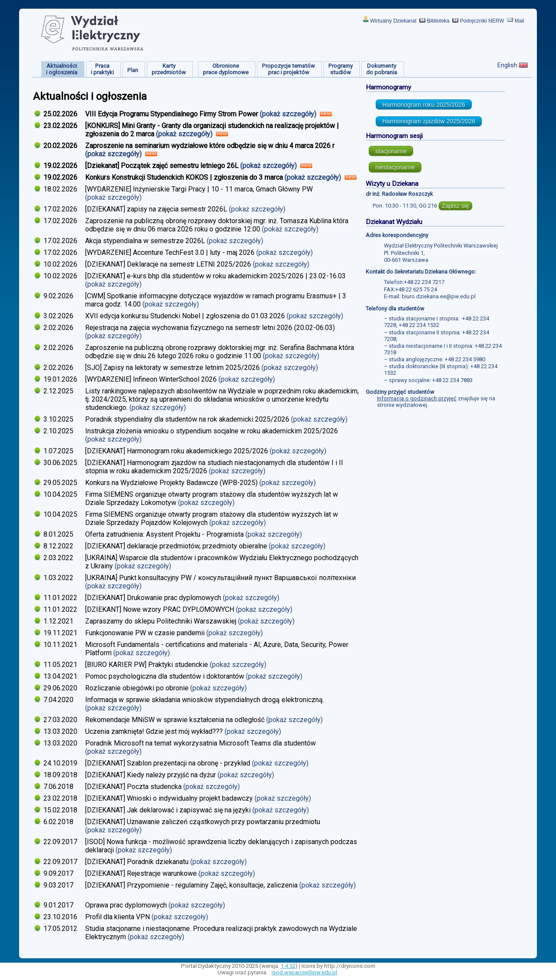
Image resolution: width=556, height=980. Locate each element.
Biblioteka (438, 21)
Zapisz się (455, 206)
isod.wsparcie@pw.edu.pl (304, 972)
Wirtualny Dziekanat (393, 21)
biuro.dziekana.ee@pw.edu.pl (439, 296)
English (507, 65)
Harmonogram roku (424, 105)
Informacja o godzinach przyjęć (417, 398)
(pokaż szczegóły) (289, 114)
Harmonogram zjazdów (429, 121)
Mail (520, 21)
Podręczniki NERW (482, 21)
